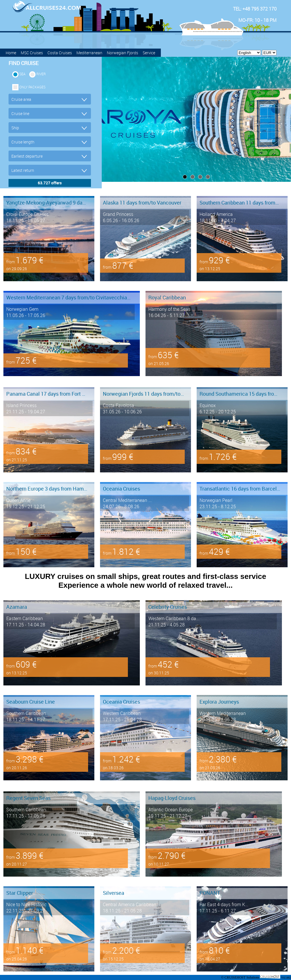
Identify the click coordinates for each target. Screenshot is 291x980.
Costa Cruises (60, 53)
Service (149, 53)
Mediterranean (89, 53)
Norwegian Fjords (122, 53)
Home (11, 53)
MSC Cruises (32, 53)
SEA (22, 74)
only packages (32, 87)
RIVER (41, 74)
